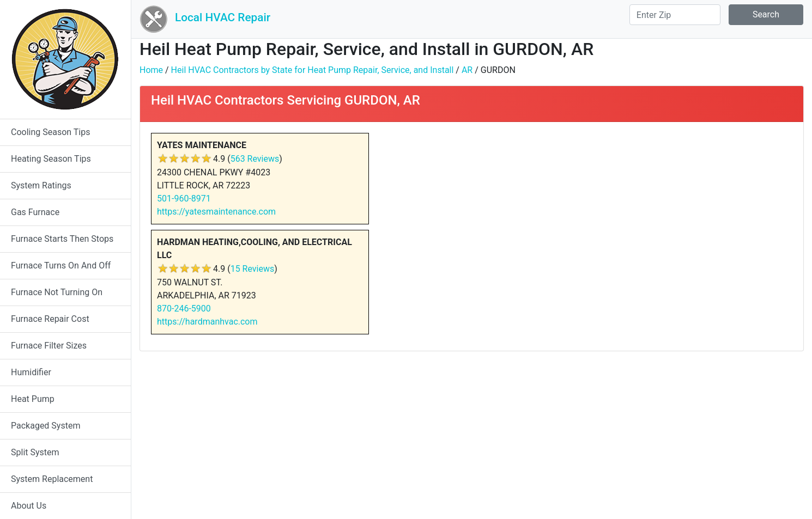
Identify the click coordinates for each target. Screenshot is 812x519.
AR (467, 70)
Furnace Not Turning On (57, 292)
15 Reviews (253, 269)
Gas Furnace (35, 212)
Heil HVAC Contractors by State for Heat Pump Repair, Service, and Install (313, 70)
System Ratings (41, 185)
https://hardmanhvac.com (207, 322)
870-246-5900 (184, 309)
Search (766, 14)
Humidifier (31, 372)
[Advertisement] (636, 209)
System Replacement (52, 479)
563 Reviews (255, 159)
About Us (29, 506)
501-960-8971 (184, 199)
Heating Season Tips (51, 159)
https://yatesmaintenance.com (216, 212)
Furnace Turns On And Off (61, 265)
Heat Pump (33, 399)
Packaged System (46, 426)
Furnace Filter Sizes (49, 346)
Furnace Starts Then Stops (62, 239)
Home (151, 70)
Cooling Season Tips (50, 132)
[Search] (675, 15)
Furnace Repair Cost (50, 319)
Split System (35, 452)
